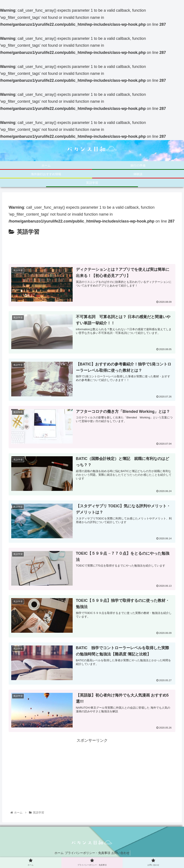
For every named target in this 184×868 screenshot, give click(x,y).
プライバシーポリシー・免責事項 (88, 855)
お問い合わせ (124, 855)
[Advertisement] (92, 249)
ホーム (56, 855)
